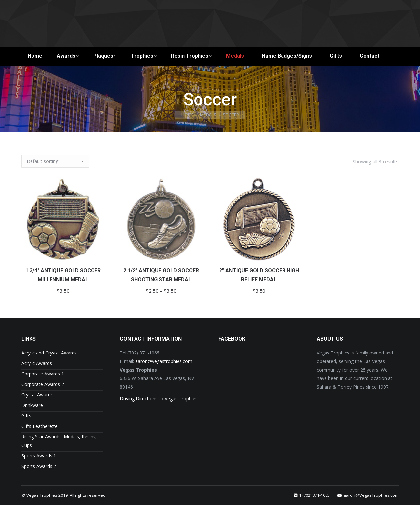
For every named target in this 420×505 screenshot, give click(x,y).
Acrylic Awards (37, 363)
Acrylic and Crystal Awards (49, 353)
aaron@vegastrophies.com (164, 361)
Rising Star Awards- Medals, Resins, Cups (59, 441)
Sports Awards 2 (39, 466)
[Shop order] (55, 161)
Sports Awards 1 (39, 456)
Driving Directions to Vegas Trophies (159, 399)
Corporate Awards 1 (43, 374)
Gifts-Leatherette (40, 426)
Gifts (26, 416)
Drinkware (32, 405)
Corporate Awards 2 (43, 384)
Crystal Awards (37, 395)
